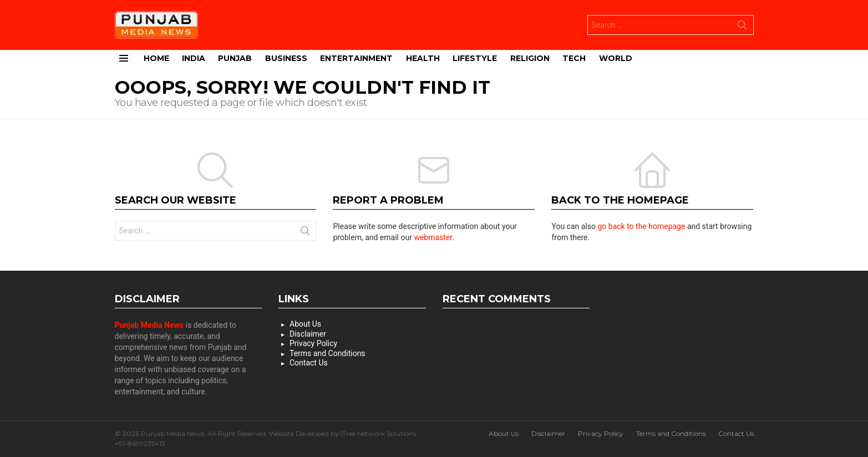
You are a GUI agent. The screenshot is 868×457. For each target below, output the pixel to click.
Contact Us (309, 363)
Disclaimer (308, 334)
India (194, 58)
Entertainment (356, 58)
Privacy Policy (313, 343)
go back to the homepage (641, 226)
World (616, 58)
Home (156, 58)
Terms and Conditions (328, 353)
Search (742, 27)
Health (423, 58)
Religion (530, 58)
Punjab (235, 58)
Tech (574, 58)
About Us (305, 324)
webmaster (433, 237)
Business (286, 58)
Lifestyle (475, 58)
